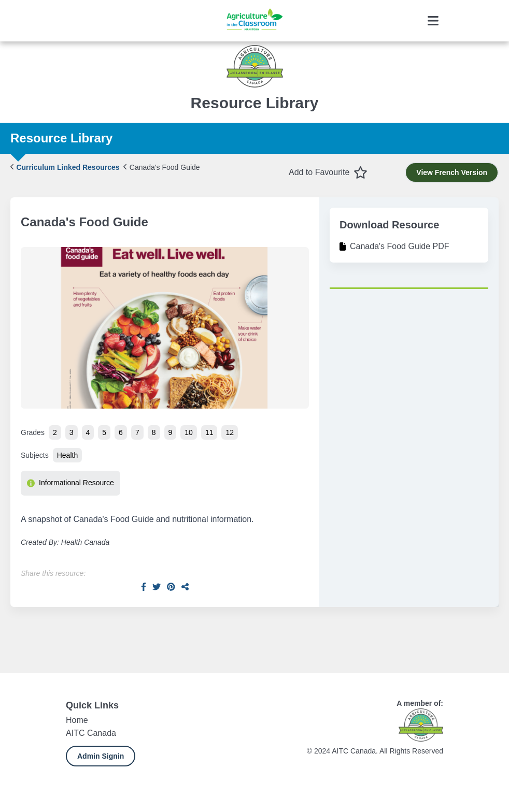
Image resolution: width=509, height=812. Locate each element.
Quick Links (92, 705)
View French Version (452, 172)
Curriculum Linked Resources (65, 167)
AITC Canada (91, 733)
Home (77, 720)
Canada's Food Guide (161, 167)
